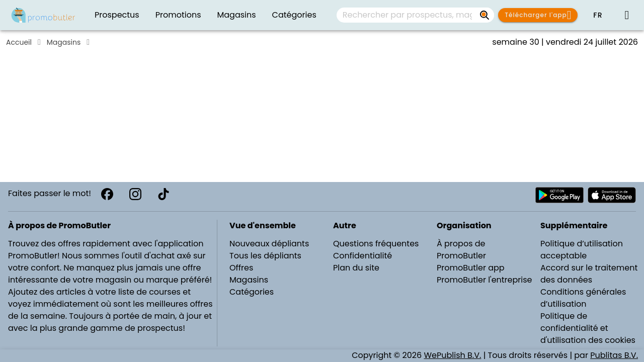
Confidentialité (363, 256)
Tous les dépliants (265, 256)
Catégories (252, 292)
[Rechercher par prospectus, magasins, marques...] (485, 15)
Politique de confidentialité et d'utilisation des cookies (588, 328)
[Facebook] (107, 194)
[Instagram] (135, 194)
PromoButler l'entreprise (485, 280)
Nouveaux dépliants (269, 244)
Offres (241, 268)
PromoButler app (471, 268)
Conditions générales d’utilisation (583, 298)
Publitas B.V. (614, 355)
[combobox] (415, 15)
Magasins (64, 42)
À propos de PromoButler (461, 250)
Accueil (19, 42)
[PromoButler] (43, 15)
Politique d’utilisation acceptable (582, 250)
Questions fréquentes (376, 244)
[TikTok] (164, 194)
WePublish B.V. (452, 355)
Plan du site (356, 268)
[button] (598, 15)
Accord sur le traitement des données (589, 274)
